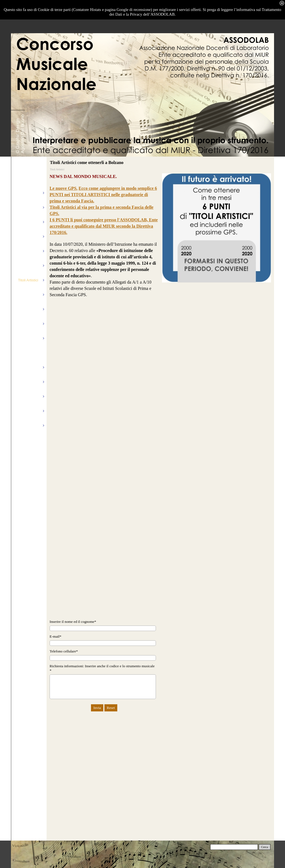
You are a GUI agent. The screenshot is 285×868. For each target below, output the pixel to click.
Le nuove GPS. (64, 188)
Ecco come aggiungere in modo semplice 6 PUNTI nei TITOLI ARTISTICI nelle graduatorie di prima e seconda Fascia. (103, 195)
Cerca (265, 847)
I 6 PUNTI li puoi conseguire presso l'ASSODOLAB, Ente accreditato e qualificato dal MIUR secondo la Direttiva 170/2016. (104, 226)
